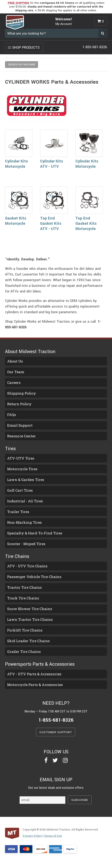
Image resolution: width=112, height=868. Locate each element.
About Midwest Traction (30, 352)
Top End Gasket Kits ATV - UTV (51, 223)
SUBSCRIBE (80, 800)
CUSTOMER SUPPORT (56, 732)
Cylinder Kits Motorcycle (16, 164)
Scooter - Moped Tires (26, 544)
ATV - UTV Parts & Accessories (34, 674)
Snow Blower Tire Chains (30, 609)
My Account (64, 24)
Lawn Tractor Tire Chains (30, 619)
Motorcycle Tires (22, 469)
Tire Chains (17, 556)
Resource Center (21, 436)
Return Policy (19, 404)
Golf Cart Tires (20, 490)
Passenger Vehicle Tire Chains (34, 577)
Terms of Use (53, 836)
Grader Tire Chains (24, 652)
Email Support (20, 425)
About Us (15, 361)
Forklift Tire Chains (25, 630)
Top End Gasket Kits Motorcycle (86, 223)
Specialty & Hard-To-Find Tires (35, 533)
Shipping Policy (22, 393)
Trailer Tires (18, 512)
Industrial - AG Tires (25, 501)
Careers (14, 383)
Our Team (16, 372)
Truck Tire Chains (23, 598)
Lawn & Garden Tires (26, 480)
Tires (10, 449)
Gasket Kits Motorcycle (16, 221)
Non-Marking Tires (24, 522)
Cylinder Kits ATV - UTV (52, 164)
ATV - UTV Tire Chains (27, 566)
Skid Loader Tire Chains (28, 641)
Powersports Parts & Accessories (40, 664)
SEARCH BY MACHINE (22, 64)
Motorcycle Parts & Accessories (35, 685)
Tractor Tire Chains (24, 587)
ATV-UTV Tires (21, 458)
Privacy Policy (32, 836)
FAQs (12, 415)
